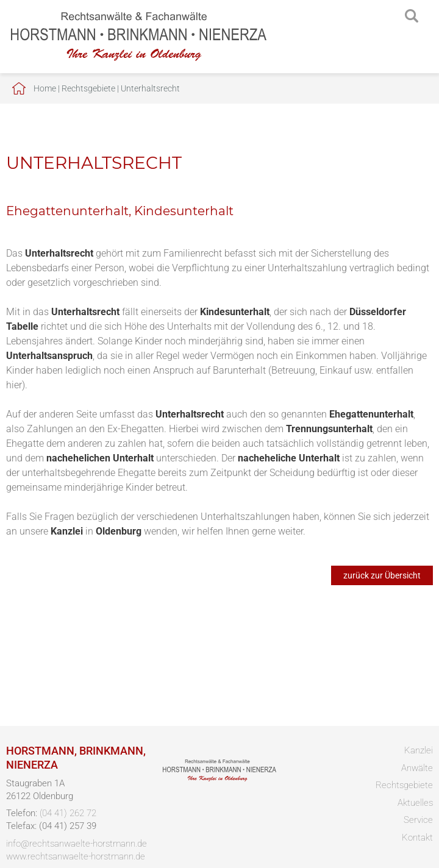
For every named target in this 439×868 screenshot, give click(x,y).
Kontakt (417, 838)
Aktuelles (415, 803)
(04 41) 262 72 (68, 813)
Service (418, 820)
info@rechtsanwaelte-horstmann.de (77, 844)
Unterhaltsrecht (150, 88)
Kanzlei (419, 750)
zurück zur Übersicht (382, 575)
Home (45, 88)
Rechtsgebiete (88, 88)
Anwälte (417, 768)
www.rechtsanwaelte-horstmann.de (76, 856)
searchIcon (412, 16)
